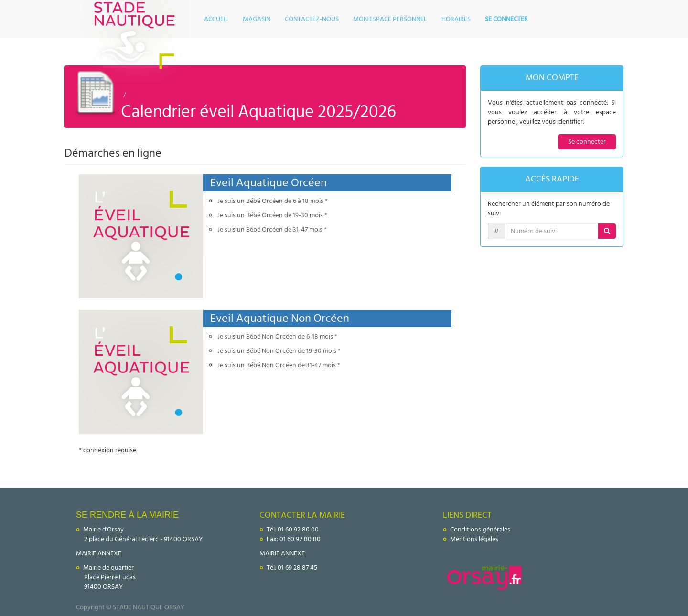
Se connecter (587, 142)
